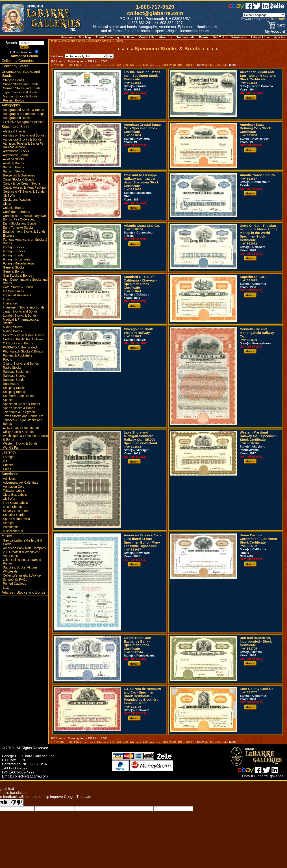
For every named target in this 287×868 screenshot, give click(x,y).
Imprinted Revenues (17, 295)
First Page (74, 65)
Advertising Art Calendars (21, 482)
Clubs (7, 204)
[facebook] (249, 8)
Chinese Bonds (14, 80)
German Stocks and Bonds (22, 88)
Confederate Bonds (16, 212)
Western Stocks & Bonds (20, 443)
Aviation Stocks (14, 159)
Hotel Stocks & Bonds (18, 287)
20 (207, 65)
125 (119, 65)
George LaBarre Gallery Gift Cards (22, 542)
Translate (273, 19)
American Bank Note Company (24, 548)
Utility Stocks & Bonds (18, 432)
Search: (25, 43)
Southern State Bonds (18, 396)
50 (212, 65)
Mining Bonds (12, 331)
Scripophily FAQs (15, 579)
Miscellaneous (13, 531)
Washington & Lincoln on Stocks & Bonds (25, 438)
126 (125, 65)
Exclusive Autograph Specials (24, 122)
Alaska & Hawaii (14, 131)
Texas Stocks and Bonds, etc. (24, 416)
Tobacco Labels (14, 491)
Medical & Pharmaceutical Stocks (21, 321)
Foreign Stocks (13, 247)
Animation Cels (13, 487)
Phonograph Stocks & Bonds (23, 351)
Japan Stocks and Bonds (20, 92)
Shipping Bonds (14, 392)
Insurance (10, 303)
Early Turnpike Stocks (18, 227)
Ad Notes (9, 478)
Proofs (7, 359)
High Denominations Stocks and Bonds (25, 281)
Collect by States (15, 66)
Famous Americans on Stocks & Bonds (25, 241)
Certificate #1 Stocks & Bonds (24, 192)
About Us (166, 37)
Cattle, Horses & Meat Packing (24, 187)
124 (112, 65)
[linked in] (265, 8)
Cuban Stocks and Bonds (21, 84)
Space (7, 400)
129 (145, 65)
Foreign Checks (14, 251)
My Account (275, 32)
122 (99, 65)
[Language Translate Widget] (264, 15)
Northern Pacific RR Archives (23, 339)
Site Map (85, 37)
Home (53, 41)
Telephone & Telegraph (19, 412)
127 (132, 65)
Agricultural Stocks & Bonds (22, 139)
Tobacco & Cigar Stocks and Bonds (23, 422)
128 (139, 65)
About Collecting (107, 37)
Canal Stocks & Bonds (18, 179)
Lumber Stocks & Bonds (20, 315)
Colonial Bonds (13, 208)
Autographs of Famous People (24, 114)
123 (106, 65)
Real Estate (11, 384)
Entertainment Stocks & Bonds (24, 231)
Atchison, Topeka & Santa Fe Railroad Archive (23, 145)
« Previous (57, 65)
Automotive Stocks (16, 151)
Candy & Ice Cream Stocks (22, 183)
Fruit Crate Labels (15, 503)
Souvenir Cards (14, 515)
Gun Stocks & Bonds (17, 275)
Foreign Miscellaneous (19, 263)
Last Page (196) (173, 65)
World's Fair (11, 447)
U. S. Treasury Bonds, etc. (21, 428)
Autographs (11, 105)
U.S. (6, 461)
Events (204, 37)
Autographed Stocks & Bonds (23, 110)
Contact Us (147, 37)
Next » (190, 65)
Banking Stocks (14, 171)
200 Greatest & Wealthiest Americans (21, 554)
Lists (6, 588)
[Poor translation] (16, 803)
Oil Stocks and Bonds (18, 343)
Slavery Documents (16, 511)
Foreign (8, 457)
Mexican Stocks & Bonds (20, 96)
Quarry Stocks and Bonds (21, 364)
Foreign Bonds (13, 255)
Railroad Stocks (14, 376)
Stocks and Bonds (16, 127)
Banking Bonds (13, 167)
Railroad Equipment (17, 372)
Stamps (8, 523)
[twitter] (257, 8)
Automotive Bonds (16, 155)
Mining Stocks (13, 327)
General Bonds (13, 271)
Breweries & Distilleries (19, 175)
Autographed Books (17, 118)
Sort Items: (78, 56)
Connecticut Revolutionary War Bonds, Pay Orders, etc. (24, 218)
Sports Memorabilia (16, 519)
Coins (7, 469)
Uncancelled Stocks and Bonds (21, 74)
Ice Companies (13, 291)
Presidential (11, 527)
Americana (10, 474)
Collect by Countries (18, 61)
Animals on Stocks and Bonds (24, 135)
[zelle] (277, 8)
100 (217, 65)
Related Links (260, 37)
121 (92, 65)
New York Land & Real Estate (24, 335)
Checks (8, 465)
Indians (8, 299)
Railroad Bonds (14, 380)
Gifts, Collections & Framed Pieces (22, 562)
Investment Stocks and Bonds (24, 307)
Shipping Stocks (14, 388)
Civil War (9, 196)
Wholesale (239, 37)
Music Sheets (12, 507)
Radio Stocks (12, 368)
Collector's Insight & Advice (22, 575)
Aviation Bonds (13, 163)
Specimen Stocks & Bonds (21, 404)
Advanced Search (24, 56)
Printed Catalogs (15, 584)
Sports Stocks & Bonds (19, 408)
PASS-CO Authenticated (20, 347)
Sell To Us (220, 37)
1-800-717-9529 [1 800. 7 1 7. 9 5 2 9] (155, 7)
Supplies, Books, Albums (20, 567)
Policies (129, 37)
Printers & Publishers (18, 355)
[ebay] (236, 8)
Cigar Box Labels (15, 495)
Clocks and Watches (17, 200)
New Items (68, 37)
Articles (280, 37)
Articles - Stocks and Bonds (24, 592)
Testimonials (186, 37)
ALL (224, 65)
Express (9, 236)
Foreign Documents (17, 259)
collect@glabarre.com (155, 13)
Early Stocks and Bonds (20, 223)
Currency (9, 452)
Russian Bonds (13, 100)
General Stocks (14, 267)
